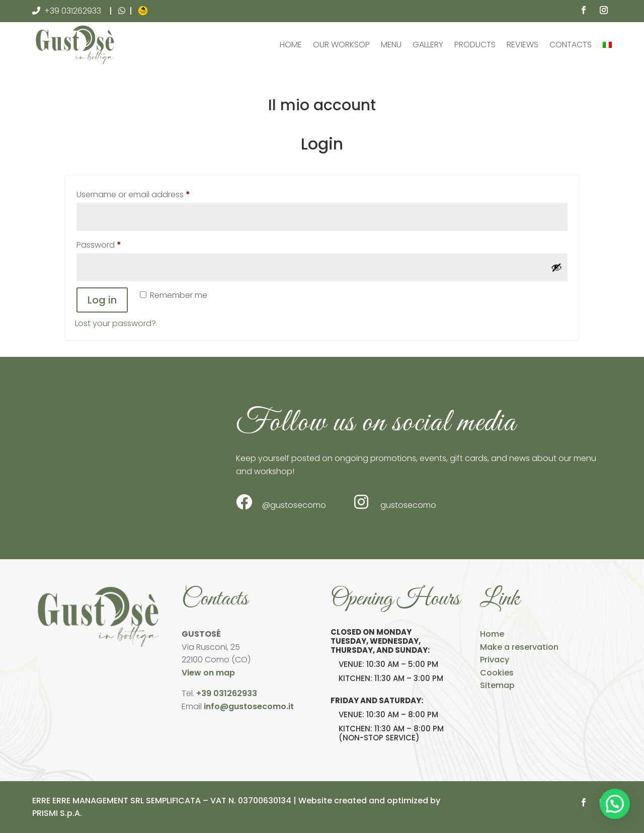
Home (291, 45)
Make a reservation (519, 647)
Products (475, 45)
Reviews (522, 45)
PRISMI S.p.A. (57, 813)
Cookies (497, 673)
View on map (208, 673)
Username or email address (150, 194)
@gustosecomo (281, 502)
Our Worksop (341, 45)
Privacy (495, 660)
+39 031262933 (73, 11)
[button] (615, 804)
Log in (102, 300)
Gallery (428, 45)
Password (116, 244)
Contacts (571, 45)
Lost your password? (115, 323)
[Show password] (556, 267)
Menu (391, 45)
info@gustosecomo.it (249, 706)
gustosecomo (395, 502)
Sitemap (497, 685)
